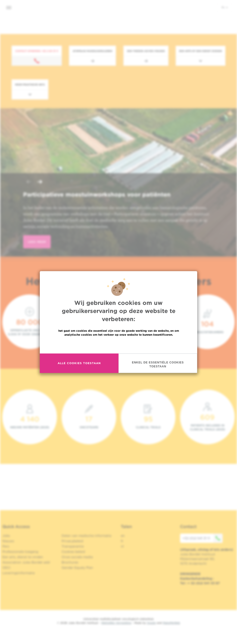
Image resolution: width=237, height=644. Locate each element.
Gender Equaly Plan (77, 568)
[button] (29, 182)
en (123, 536)
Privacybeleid (72, 541)
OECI (6, 568)
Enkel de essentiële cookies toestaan (158, 364)
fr (122, 541)
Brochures (70, 562)
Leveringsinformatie (19, 573)
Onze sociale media (77, 557)
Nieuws (8, 541)
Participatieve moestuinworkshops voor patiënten (97, 194)
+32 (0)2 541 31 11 (203, 538)
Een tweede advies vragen (146, 51)
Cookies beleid (73, 552)
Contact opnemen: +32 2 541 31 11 (37, 51)
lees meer (37, 242)
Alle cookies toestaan (79, 363)
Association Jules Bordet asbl (26, 562)
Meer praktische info (30, 84)
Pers (6, 546)
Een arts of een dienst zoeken (201, 51)
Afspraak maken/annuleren (92, 51)
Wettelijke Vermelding (116, 623)
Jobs (6, 536)
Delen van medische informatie (86, 536)
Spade (151, 623)
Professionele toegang (20, 552)
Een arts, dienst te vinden (23, 557)
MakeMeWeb (171, 623)
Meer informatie (119, 345)
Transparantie (73, 546)
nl (225, 7)
